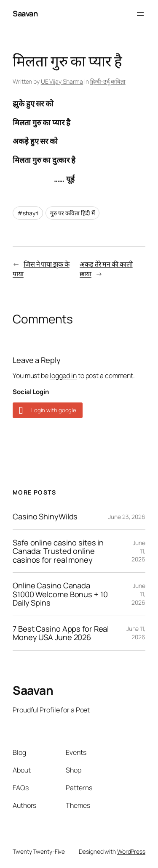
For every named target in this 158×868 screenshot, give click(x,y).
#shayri (28, 213)
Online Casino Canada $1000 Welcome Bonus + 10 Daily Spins (60, 594)
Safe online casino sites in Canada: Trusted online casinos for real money (58, 551)
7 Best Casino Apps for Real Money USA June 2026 (61, 633)
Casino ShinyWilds (45, 516)
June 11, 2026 (136, 633)
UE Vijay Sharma (62, 81)
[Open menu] (140, 14)
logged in (63, 376)
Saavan (25, 13)
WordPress (131, 851)
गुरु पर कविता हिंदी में (72, 213)
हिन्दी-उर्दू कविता (108, 81)
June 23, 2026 (127, 517)
